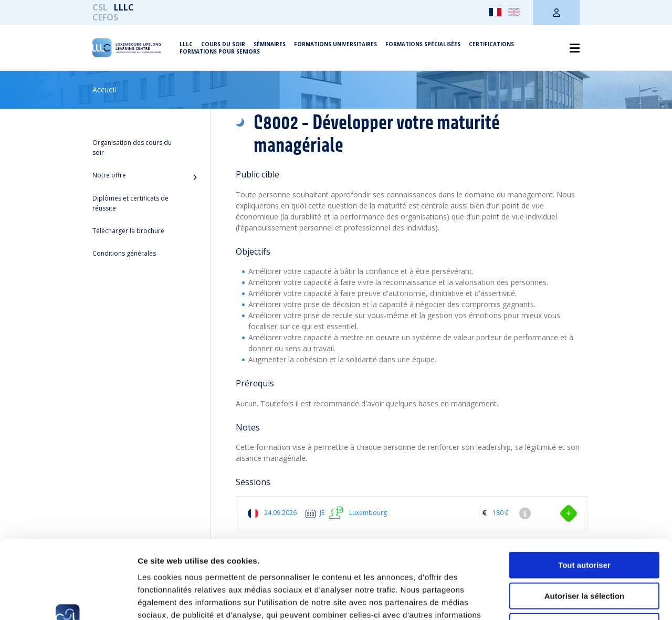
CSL (100, 7)
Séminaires (270, 44)
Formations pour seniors (220, 51)
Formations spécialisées (423, 44)
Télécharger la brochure (128, 231)
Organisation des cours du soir (132, 148)
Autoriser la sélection (585, 523)
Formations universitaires (335, 44)
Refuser (584, 553)
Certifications (491, 44)
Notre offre (109, 175)
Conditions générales (124, 253)
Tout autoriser (584, 492)
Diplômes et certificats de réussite (130, 203)
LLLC (124, 7)
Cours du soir (223, 44)
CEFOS (105, 17)
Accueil (104, 90)
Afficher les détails (578, 599)
